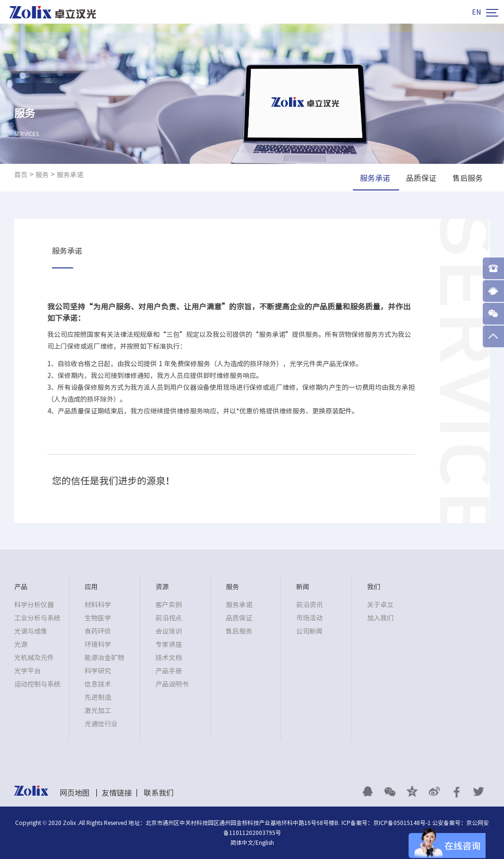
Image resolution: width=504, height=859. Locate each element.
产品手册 (169, 671)
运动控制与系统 (37, 684)
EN (476, 12)
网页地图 (75, 793)
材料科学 (98, 605)
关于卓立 (380, 605)
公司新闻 (309, 631)
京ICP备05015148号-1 (402, 823)
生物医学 (98, 618)
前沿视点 (169, 618)
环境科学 (98, 644)
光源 (21, 644)
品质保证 (239, 618)
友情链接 (117, 793)
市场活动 (309, 618)
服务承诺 (70, 175)
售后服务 (239, 631)
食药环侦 (98, 631)
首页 (21, 175)
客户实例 (169, 605)
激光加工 (98, 711)
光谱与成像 (31, 631)
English (265, 842)
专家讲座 (169, 644)
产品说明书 (172, 684)
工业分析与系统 (37, 618)
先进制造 (98, 697)
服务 (42, 175)
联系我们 (159, 793)
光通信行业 (101, 724)
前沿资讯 (309, 605)
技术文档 (169, 658)
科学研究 (98, 671)
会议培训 (169, 631)
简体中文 (242, 842)
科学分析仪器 (34, 605)
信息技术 (98, 684)
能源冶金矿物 (104, 658)
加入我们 (380, 618)
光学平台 (27, 671)
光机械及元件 (34, 658)
